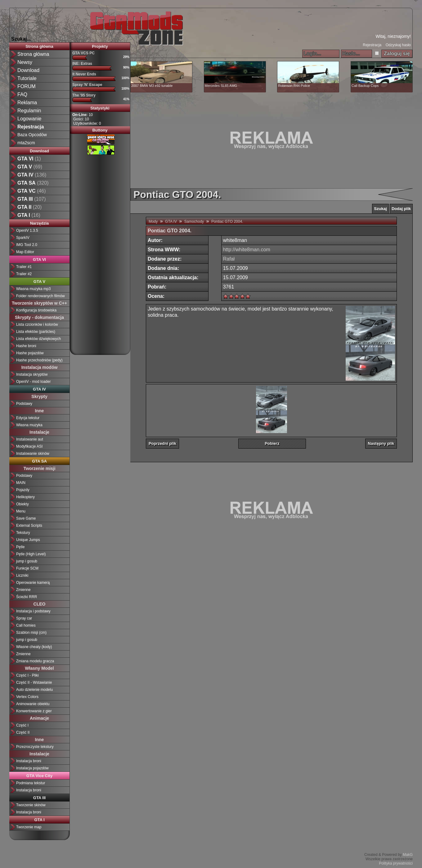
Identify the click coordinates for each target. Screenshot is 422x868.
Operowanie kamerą (33, 583)
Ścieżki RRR (27, 597)
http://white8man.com (247, 250)
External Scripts (29, 526)
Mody (153, 221)
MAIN (21, 483)
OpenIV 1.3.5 (27, 230)
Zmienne (23, 590)
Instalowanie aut (30, 439)
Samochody (194, 221)
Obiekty (22, 504)
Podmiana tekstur (31, 783)
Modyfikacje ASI (29, 446)
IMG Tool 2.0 (27, 245)
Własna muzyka (29, 425)
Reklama (27, 103)
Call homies (26, 625)
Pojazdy (23, 490)
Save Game (26, 518)
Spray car (24, 618)
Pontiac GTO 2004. (227, 221)
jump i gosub (27, 561)
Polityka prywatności (396, 863)
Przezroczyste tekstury (35, 747)
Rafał (229, 259)
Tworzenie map (29, 827)
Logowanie (29, 119)
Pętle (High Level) (31, 554)
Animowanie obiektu (33, 704)
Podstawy (24, 404)
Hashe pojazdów (30, 353)
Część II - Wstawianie (34, 682)
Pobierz (272, 443)
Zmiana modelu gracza (35, 661)
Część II (23, 732)
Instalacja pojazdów (32, 768)
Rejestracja (372, 45)
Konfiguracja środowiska (36, 310)
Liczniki (22, 575)
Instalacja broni (29, 761)
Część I (22, 725)
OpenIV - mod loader (33, 382)
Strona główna (33, 54)
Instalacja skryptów (32, 374)
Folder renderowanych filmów (40, 296)
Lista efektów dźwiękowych (38, 339)
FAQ (22, 94)
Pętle (20, 547)
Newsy (25, 62)
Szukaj (380, 209)
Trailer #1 (24, 267)
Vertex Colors (27, 697)
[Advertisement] (100, 253)
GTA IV (171, 221)
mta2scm (26, 143)
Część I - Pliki (27, 675)
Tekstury (23, 533)
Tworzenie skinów (31, 805)
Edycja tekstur (28, 418)
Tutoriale (27, 78)
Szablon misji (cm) (31, 633)
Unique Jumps (28, 540)
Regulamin (29, 111)
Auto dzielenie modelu (34, 690)
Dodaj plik (401, 209)
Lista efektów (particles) (36, 332)
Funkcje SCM (27, 568)
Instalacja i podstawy (33, 611)
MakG (408, 855)
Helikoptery (25, 497)
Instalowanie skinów (33, 454)
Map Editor (25, 252)
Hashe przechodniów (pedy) (39, 360)
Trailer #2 (24, 274)
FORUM (27, 86)
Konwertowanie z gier (34, 711)
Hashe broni (26, 346)
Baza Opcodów (32, 135)
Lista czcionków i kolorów (37, 324)
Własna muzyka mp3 (33, 289)
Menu (21, 511)
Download (28, 70)
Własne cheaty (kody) (34, 647)
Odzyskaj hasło (398, 45)
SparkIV (23, 238)
